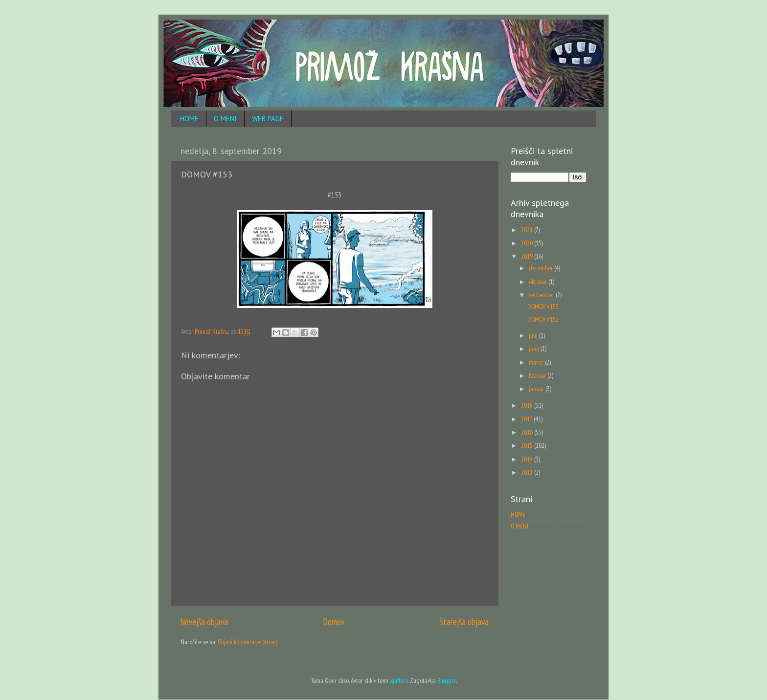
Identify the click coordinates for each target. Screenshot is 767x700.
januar (537, 389)
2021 (528, 230)
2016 (528, 432)
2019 (528, 256)
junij (535, 349)
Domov (334, 622)
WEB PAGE (268, 119)
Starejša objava (464, 622)
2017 (527, 419)
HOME (189, 119)
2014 (528, 459)
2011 (528, 472)
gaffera (399, 680)
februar (538, 375)
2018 (528, 405)
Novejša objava (204, 622)
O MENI (225, 119)
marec (537, 362)
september (542, 295)
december (541, 268)
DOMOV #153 (543, 306)
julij (534, 335)
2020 (528, 243)
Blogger (447, 680)
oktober (539, 282)
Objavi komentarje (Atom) (248, 642)
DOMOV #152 (543, 319)
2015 (528, 445)
